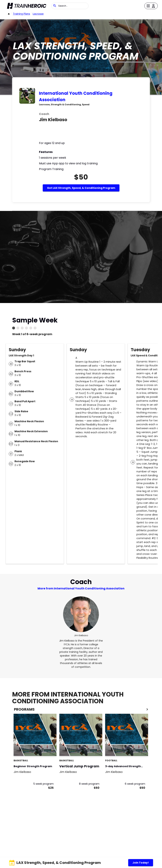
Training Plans (21, 14)
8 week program (89, 784)
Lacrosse (38, 14)
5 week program (44, 784)
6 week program (135, 784)
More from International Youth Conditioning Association (81, 588)
